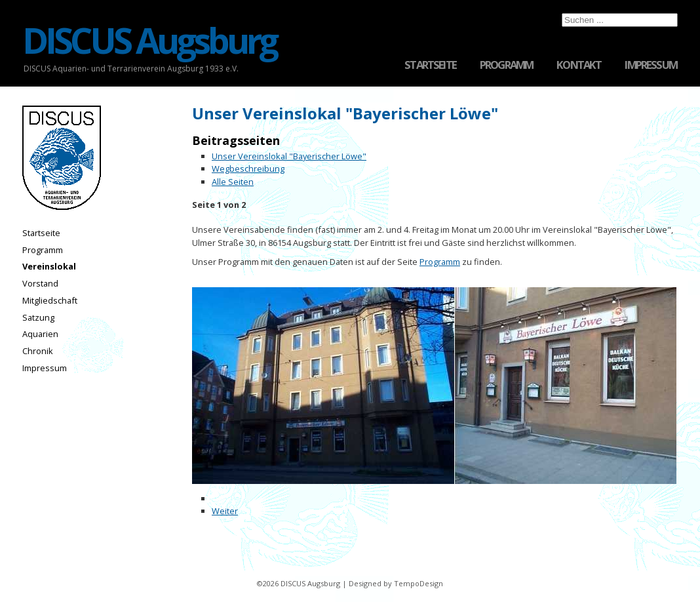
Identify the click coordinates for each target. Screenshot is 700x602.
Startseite (430, 65)
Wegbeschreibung (248, 169)
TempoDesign (418, 583)
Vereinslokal (49, 266)
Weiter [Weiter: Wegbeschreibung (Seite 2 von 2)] (225, 511)
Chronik (38, 351)
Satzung (38, 317)
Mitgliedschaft (50, 300)
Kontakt (579, 65)
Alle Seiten (233, 182)
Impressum (651, 65)
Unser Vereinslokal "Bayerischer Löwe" (289, 156)
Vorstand (40, 283)
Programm (506, 65)
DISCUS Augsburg (149, 40)
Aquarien (40, 334)
